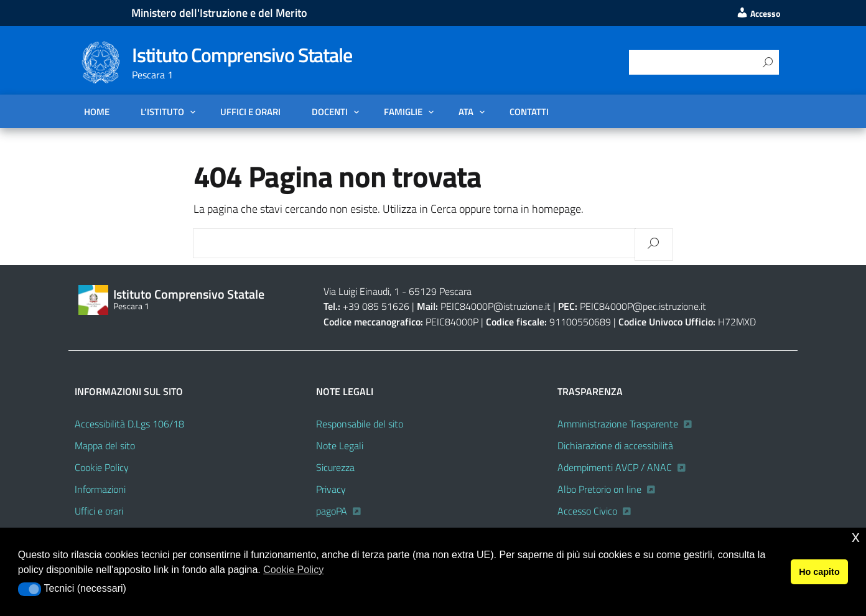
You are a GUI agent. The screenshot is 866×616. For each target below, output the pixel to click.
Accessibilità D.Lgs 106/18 (129, 424)
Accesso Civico (587, 511)
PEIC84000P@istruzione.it (496, 306)
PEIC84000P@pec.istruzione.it (643, 306)
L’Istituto (162, 111)
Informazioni (100, 489)
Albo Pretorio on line (599, 489)
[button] (30, 589)
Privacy (331, 489)
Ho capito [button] (819, 572)
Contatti (529, 111)
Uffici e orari (250, 111)
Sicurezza (335, 467)
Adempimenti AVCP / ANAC (615, 467)
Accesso (758, 14)
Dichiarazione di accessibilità (615, 446)
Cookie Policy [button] (293, 570)
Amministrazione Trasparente (618, 424)
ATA (466, 111)
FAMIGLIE (403, 111)
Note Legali (340, 446)
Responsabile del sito (360, 424)
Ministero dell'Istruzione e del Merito (219, 13)
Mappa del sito (105, 446)
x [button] (856, 537)
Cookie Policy (102, 467)
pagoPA (332, 511)
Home (97, 111)
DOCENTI (330, 111)
